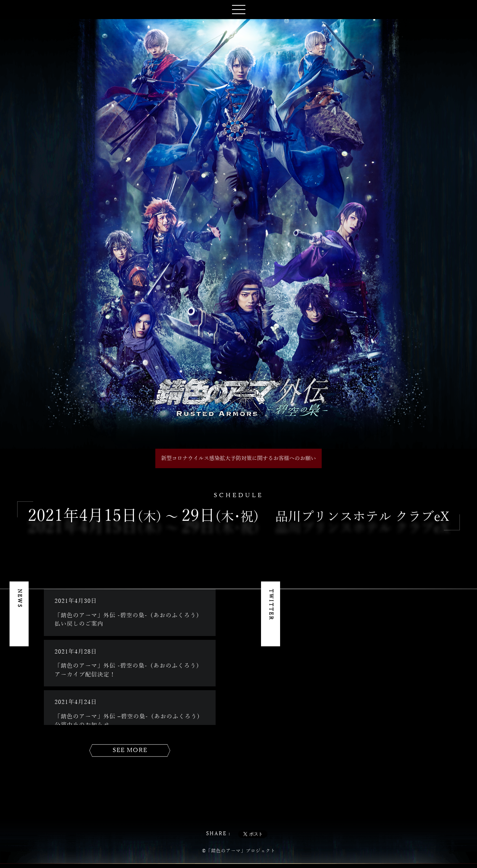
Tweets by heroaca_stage (325, 593)
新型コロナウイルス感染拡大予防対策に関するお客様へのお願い (238, 458)
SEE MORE (130, 750)
